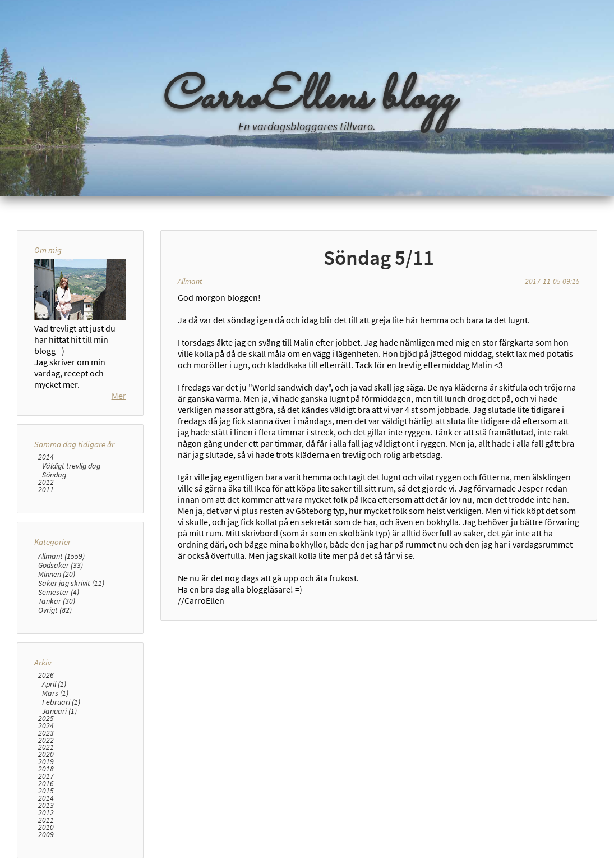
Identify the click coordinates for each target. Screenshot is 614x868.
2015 (46, 791)
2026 (46, 675)
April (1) (54, 684)
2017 (46, 776)
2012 (46, 482)
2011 (46, 490)
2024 (46, 726)
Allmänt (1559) (61, 556)
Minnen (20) (57, 574)
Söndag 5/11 (379, 258)
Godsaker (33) (61, 565)
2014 (46, 457)
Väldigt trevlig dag (71, 466)
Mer (119, 396)
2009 (46, 835)
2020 (46, 754)
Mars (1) (55, 693)
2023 (46, 733)
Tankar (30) (57, 601)
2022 (46, 740)
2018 (46, 769)
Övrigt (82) (55, 610)
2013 (46, 805)
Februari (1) (61, 702)
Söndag (54, 475)
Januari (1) (59, 711)
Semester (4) (59, 592)
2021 (46, 747)
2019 (46, 762)
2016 (46, 784)
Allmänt (190, 281)
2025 (46, 718)
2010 (46, 827)
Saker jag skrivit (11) (71, 583)
